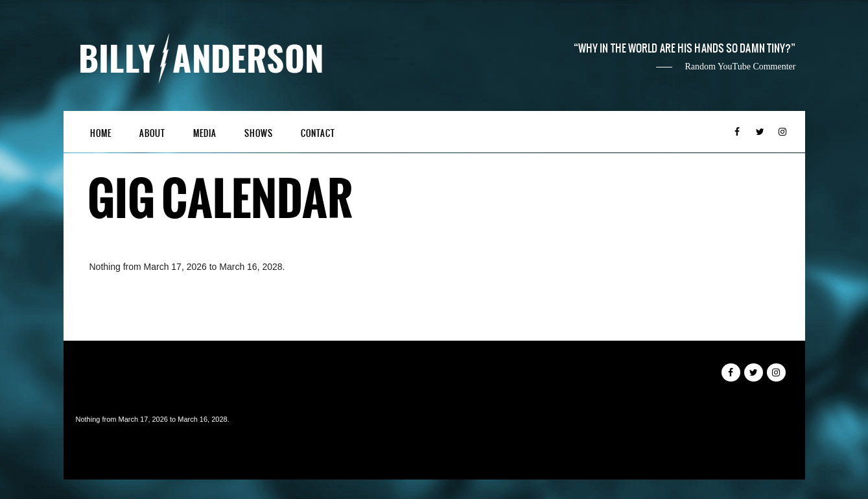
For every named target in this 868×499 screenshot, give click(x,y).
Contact (318, 133)
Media (205, 133)
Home (101, 133)
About (152, 133)
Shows (259, 133)
